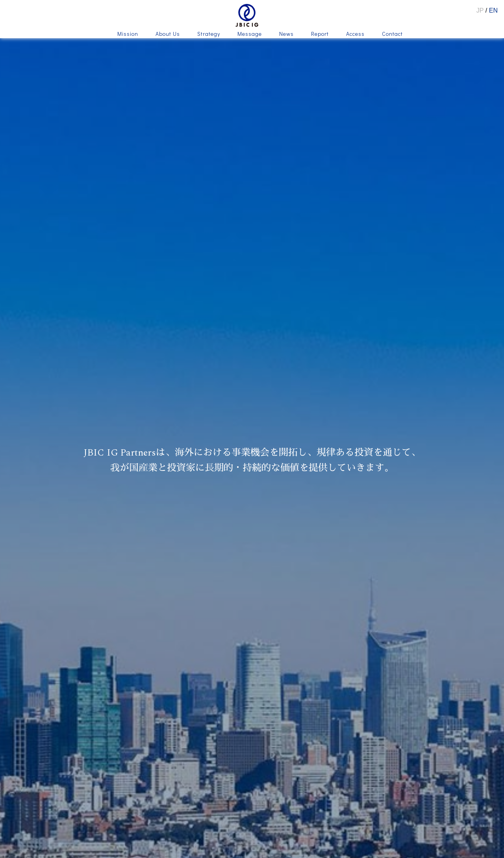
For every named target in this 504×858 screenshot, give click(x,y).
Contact (392, 34)
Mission (128, 34)
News (286, 34)
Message (250, 34)
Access (355, 34)
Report (320, 34)
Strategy (209, 34)
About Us (168, 34)
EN (493, 10)
